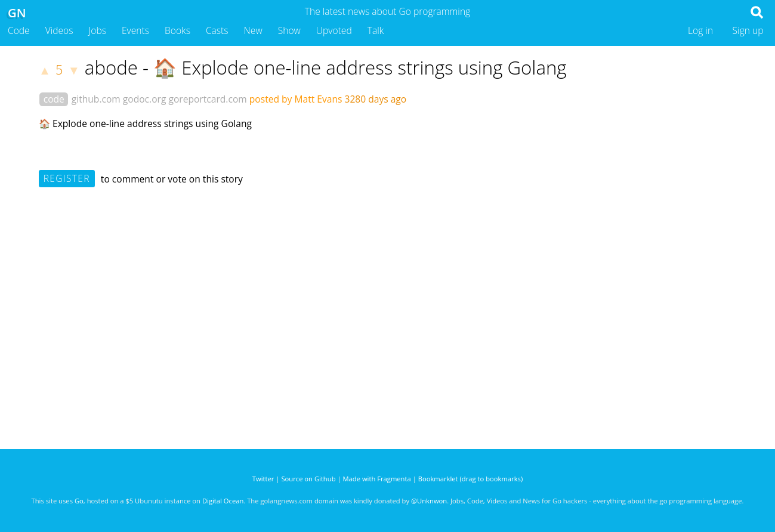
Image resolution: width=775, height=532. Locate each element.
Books (177, 30)
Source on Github (308, 479)
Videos (59, 30)
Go (79, 501)
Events (135, 30)
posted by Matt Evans (296, 99)
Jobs (97, 30)
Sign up (748, 30)
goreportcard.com (207, 99)
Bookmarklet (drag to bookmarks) (470, 479)
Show (289, 30)
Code (19, 30)
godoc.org (145, 99)
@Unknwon (429, 501)
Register (67, 178)
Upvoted (334, 30)
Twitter (263, 479)
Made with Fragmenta (377, 479)
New (253, 30)
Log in (700, 30)
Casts (217, 30)
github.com (96, 99)
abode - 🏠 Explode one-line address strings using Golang (326, 67)
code (54, 99)
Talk (376, 30)
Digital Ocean (223, 501)
